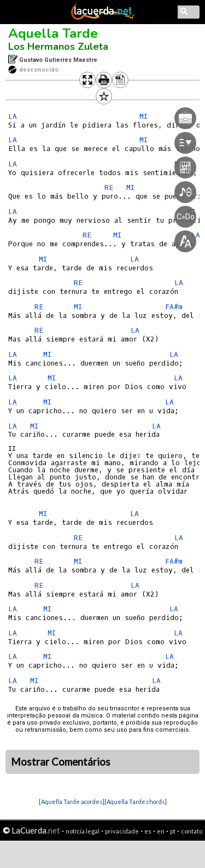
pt (173, 831)
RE (39, 307)
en (161, 831)
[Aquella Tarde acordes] (72, 802)
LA (13, 116)
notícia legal (83, 831)
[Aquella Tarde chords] (136, 802)
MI (43, 259)
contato (192, 831)
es (148, 831)
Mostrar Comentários (61, 762)
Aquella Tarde (53, 33)
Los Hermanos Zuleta (58, 47)
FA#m (174, 307)
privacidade (122, 831)
